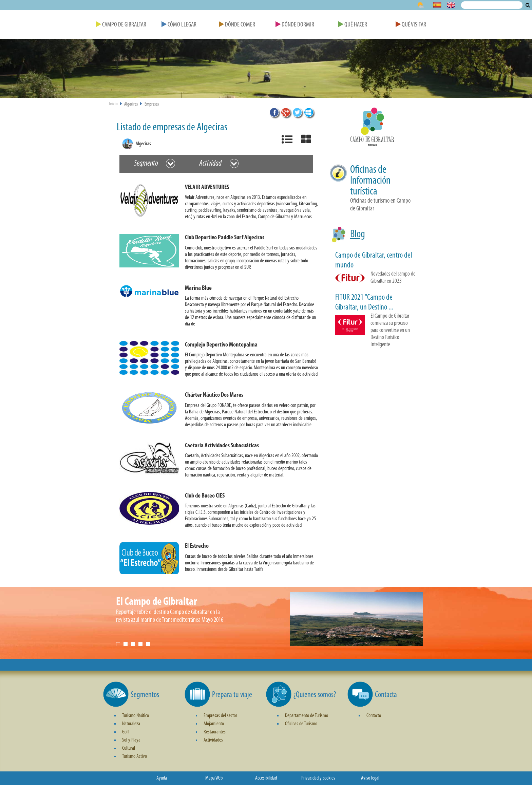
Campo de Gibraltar (121, 25)
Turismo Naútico (136, 716)
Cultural (129, 748)
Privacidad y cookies (318, 778)
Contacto (374, 716)
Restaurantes (215, 732)
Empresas (152, 104)
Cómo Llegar (179, 25)
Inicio (113, 104)
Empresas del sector (220, 716)
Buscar (528, 5)
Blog (358, 235)
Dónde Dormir (295, 25)
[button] (219, 203)
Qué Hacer (353, 25)
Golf (126, 732)
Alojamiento (214, 724)
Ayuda (162, 778)
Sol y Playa (131, 740)
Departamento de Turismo (307, 716)
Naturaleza (131, 724)
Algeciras (131, 104)
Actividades (213, 740)
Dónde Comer (237, 25)
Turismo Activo (135, 756)
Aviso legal (370, 778)
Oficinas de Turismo (301, 724)
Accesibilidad (266, 778)
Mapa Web (214, 778)
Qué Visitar (411, 25)
